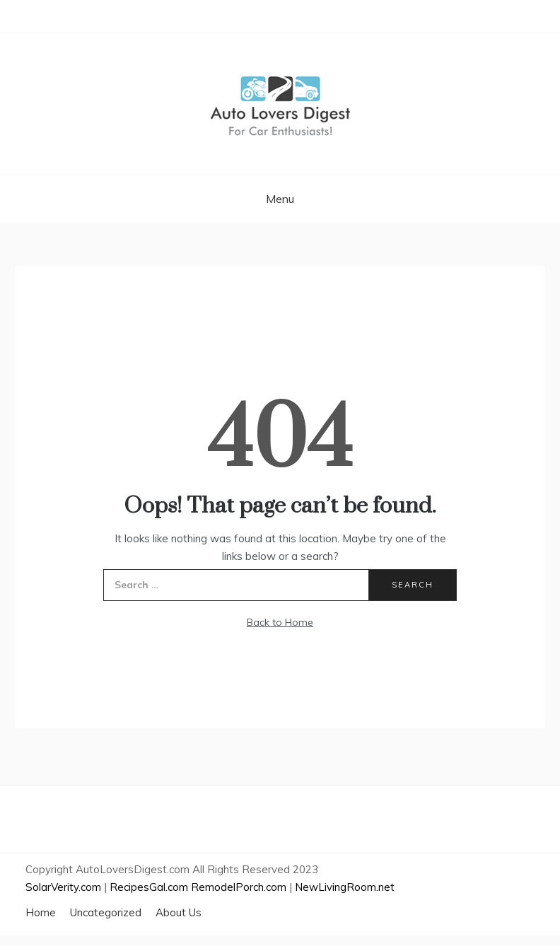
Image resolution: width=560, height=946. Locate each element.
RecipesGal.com (149, 887)
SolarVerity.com (63, 887)
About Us (179, 912)
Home (41, 912)
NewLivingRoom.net (345, 887)
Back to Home (280, 622)
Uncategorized (106, 912)
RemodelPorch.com (239, 887)
